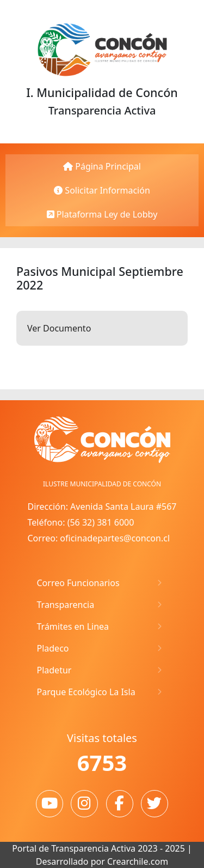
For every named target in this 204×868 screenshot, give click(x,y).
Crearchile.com (138, 861)
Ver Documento (59, 328)
